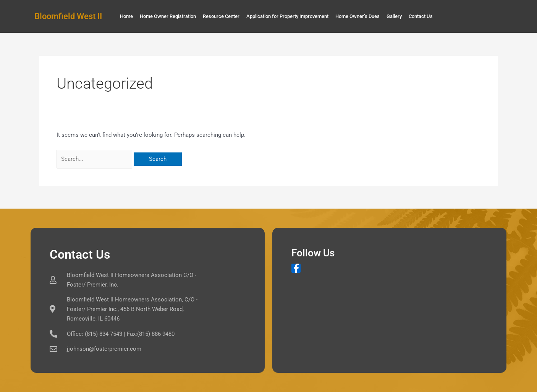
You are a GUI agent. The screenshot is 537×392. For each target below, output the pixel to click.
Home (126, 16)
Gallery (394, 16)
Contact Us (421, 16)
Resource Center (221, 16)
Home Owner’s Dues (357, 16)
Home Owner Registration (168, 16)
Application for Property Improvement (287, 16)
